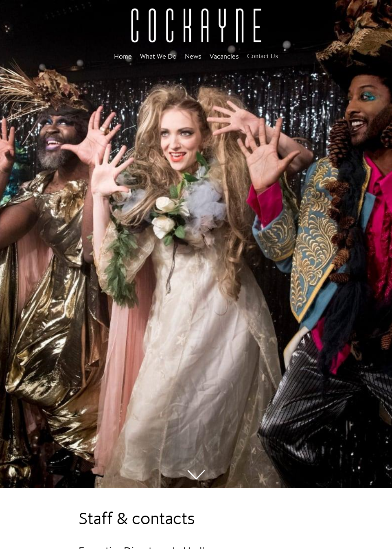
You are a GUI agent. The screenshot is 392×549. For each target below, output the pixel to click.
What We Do (158, 56)
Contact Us (263, 56)
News (193, 56)
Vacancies (224, 56)
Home (123, 56)
